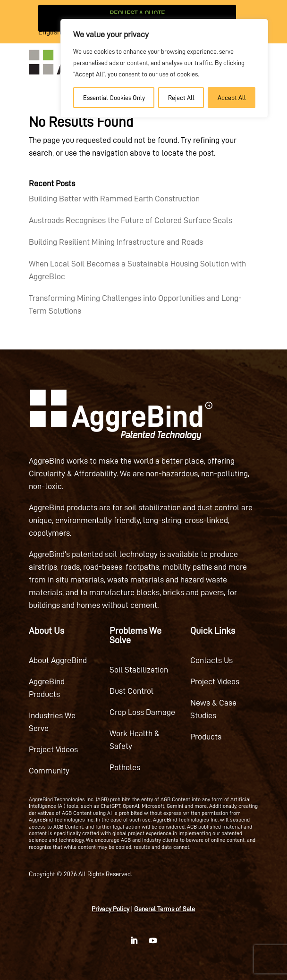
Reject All (181, 98)
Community (49, 771)
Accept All (232, 98)
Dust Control (131, 691)
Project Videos (53, 749)
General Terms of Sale (165, 909)
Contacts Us (211, 660)
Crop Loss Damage (142, 712)
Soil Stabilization (139, 670)
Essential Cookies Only (114, 98)
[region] (164, 68)
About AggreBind (58, 660)
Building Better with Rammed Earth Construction (114, 199)
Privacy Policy (110, 909)
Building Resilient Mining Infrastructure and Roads (116, 242)
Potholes (125, 767)
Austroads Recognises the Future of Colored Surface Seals (131, 220)
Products (206, 737)
